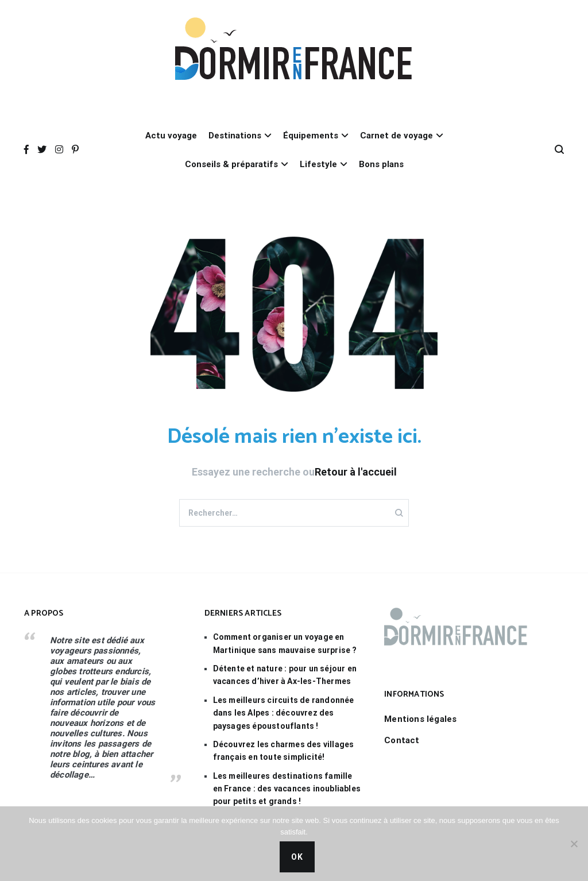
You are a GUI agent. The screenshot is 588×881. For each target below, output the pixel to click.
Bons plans (381, 164)
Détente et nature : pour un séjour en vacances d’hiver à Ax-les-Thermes (285, 675)
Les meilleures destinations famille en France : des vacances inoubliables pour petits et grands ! (287, 789)
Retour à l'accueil (356, 472)
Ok (297, 857)
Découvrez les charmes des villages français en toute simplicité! (284, 751)
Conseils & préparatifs (231, 164)
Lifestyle (318, 164)
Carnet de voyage (396, 136)
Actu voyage (171, 136)
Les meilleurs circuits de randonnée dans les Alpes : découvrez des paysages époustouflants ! (284, 713)
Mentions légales (420, 719)
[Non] (574, 844)
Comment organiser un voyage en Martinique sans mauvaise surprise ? (285, 643)
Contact (402, 740)
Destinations (235, 136)
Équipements (311, 136)
